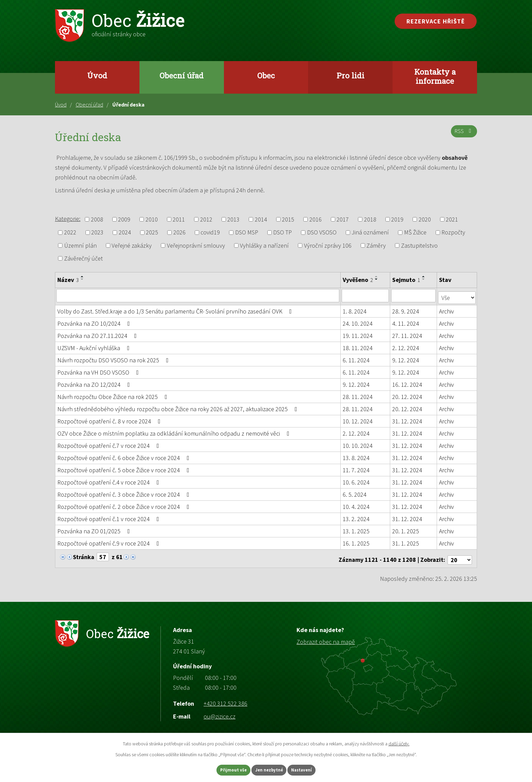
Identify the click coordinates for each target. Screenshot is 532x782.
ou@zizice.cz (220, 712)
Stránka (84, 555)
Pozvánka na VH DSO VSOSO (99, 370)
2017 (343, 219)
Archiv (447, 309)
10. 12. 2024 (358, 419)
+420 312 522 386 (225, 699)
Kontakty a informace (435, 76)
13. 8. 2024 (356, 456)
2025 (152, 233)
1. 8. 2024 (355, 309)
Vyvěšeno (358, 280)
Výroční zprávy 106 (328, 245)
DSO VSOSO (322, 233)
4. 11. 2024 (406, 321)
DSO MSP (247, 233)
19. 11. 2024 (358, 334)
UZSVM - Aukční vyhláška (95, 346)
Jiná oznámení (370, 233)
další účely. (399, 742)
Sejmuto (406, 280)
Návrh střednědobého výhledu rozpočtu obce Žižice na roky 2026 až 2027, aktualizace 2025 (179, 407)
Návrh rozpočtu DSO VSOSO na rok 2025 (114, 358)
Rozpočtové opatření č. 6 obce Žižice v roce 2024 (125, 456)
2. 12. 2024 (406, 346)
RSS (463, 134)
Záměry (376, 245)
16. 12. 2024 (407, 383)
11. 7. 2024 (356, 468)
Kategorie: (68, 219)
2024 (125, 233)
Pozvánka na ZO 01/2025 (95, 529)
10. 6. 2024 (356, 480)
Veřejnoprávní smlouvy (196, 245)
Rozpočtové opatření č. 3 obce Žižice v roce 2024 (125, 492)
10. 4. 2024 (356, 505)
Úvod (97, 75)
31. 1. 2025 (406, 541)
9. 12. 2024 (406, 358)
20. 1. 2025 (406, 529)
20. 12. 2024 (407, 395)
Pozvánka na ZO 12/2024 (95, 383)
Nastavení (310, 769)
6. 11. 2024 (356, 358)
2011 (179, 219)
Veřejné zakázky (132, 245)
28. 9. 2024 (406, 309)
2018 (370, 219)
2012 (206, 219)
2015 (288, 219)
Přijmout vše (225, 769)
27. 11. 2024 (407, 334)
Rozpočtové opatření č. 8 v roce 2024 (110, 419)
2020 (425, 219)
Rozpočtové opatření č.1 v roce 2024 (110, 517)
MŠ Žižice (415, 233)
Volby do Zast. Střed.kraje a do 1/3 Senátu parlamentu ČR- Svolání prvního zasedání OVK (176, 309)
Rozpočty (453, 233)
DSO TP (282, 233)
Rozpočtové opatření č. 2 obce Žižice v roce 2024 (125, 505)
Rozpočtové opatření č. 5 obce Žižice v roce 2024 (125, 468)
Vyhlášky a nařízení (264, 245)
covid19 (210, 233)
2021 (452, 219)
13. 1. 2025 (356, 529)
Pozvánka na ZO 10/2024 (95, 321)
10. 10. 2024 (358, 444)
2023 (97, 233)
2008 (97, 219)
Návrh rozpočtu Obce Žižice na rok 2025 (114, 395)
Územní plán (80, 245)
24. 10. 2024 (358, 321)
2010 (152, 219)
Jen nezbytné (269, 769)
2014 (261, 219)
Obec (266, 75)
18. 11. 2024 (358, 346)
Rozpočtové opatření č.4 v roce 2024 (110, 480)
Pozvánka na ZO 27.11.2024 (98, 334)
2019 (397, 219)
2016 (316, 219)
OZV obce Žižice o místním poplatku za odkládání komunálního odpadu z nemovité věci (175, 431)
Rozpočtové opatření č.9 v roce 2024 (110, 541)
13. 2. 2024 (356, 517)
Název (68, 280)
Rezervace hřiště (436, 21)
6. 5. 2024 (355, 492)
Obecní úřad (182, 75)
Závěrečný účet (83, 258)
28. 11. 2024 (358, 395)
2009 (124, 219)
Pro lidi (350, 75)
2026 (179, 233)
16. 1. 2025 (356, 541)
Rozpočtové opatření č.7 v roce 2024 (110, 444)
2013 (233, 219)
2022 (70, 233)
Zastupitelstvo (419, 245)
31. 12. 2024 (407, 419)
